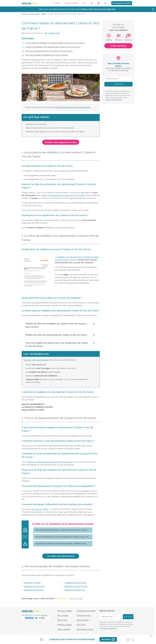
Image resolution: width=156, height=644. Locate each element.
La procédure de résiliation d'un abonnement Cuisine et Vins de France (55, 43)
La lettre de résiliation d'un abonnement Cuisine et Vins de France (53, 47)
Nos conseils (63, 615)
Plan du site (62, 620)
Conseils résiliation (34, 14)
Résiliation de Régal (32, 583)
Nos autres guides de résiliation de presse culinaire (46, 55)
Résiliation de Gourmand (34, 586)
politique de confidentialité (114, 100)
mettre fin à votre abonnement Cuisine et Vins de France (50, 462)
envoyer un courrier (40, 509)
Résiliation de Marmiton (34, 590)
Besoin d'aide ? (83, 620)
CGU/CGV (81, 625)
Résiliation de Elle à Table (75, 583)
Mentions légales (65, 625)
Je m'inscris (119, 84)
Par (52, 33)
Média (43, 14)
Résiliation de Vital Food (75, 590)
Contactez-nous (84, 615)
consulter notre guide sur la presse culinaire (72, 107)
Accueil (24, 14)
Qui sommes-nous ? (85, 629)
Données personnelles (86, 611)
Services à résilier (65, 611)
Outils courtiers (64, 629)
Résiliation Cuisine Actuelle (76, 586)
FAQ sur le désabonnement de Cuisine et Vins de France (49, 51)
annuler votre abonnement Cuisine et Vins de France (63, 195)
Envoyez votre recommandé (36, 360)
